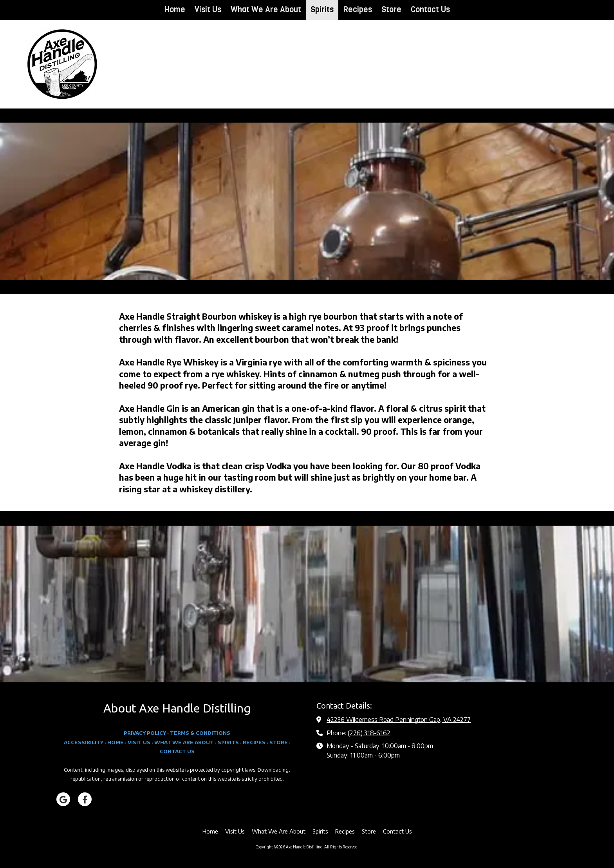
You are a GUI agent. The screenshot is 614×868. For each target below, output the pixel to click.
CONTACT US (177, 751)
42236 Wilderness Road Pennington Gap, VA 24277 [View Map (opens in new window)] (399, 719)
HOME (116, 742)
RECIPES (254, 742)
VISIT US (139, 742)
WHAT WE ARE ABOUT (184, 742)
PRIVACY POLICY (145, 733)
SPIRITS (228, 742)
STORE (279, 742)
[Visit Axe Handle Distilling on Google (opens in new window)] (63, 799)
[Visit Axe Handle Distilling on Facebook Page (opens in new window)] (85, 799)
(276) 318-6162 (369, 733)
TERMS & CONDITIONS (200, 733)
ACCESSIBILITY (84, 742)
